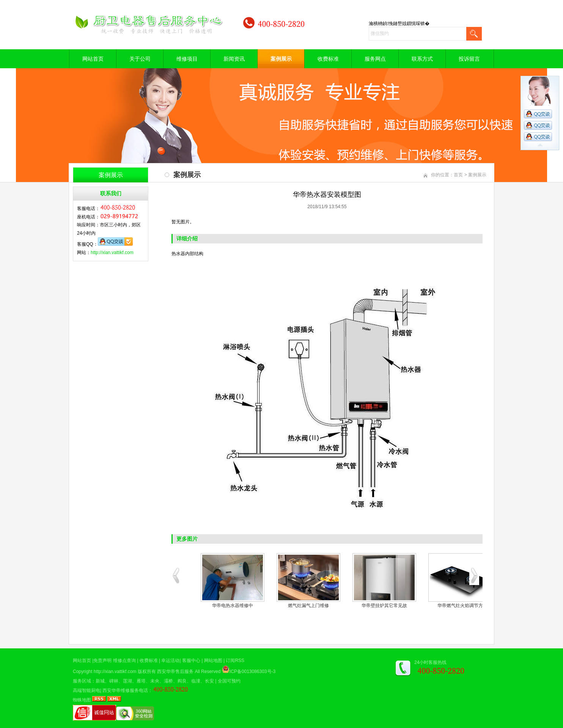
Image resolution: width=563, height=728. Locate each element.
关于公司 (140, 59)
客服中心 (191, 661)
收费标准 (328, 59)
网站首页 (93, 59)
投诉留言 (469, 59)
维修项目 (187, 59)
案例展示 (281, 59)
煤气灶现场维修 (380, 606)
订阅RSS (235, 661)
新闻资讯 (234, 59)
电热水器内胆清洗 (228, 606)
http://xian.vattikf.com (112, 253)
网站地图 (213, 661)
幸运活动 (170, 661)
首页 (458, 175)
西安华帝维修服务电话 (125, 690)
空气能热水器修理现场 (456, 606)
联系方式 (422, 59)
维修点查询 (124, 661)
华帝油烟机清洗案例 (304, 606)
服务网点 (375, 59)
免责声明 (102, 661)
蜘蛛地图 (82, 700)
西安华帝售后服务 (175, 672)
